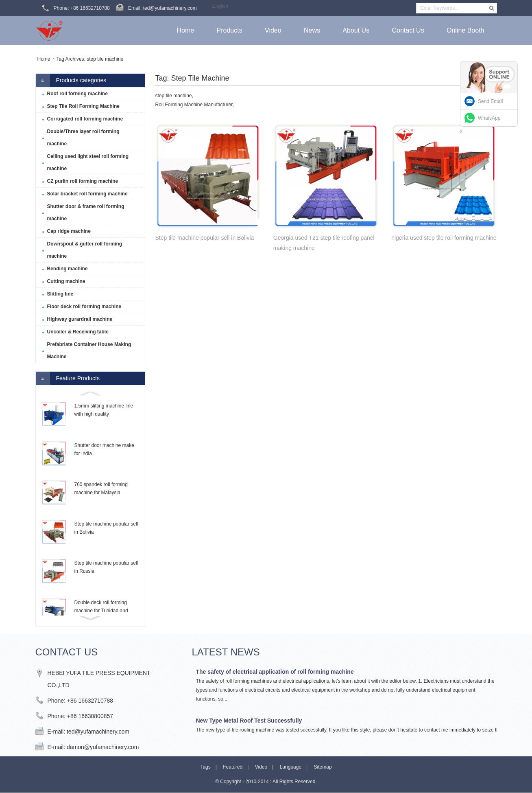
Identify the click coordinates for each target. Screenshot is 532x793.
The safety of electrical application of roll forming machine (275, 672)
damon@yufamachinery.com (103, 747)
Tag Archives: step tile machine (90, 59)
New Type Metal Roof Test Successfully (249, 721)
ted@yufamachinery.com (98, 732)
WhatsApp (489, 118)
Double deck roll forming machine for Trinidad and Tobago (101, 611)
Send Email (490, 101)
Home (44, 59)
